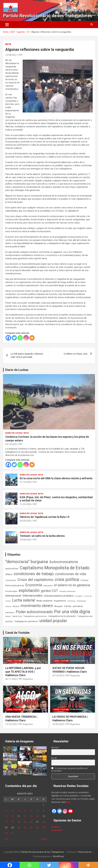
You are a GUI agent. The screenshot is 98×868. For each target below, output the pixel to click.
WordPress (58, 856)
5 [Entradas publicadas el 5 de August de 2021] (25, 811)
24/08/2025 (26, 540)
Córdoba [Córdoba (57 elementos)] (84, 580)
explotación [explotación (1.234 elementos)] (29, 591)
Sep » (44, 839)
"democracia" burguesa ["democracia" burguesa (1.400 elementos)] (27, 562)
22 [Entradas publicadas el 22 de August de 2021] (44, 822)
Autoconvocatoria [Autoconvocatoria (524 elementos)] (64, 562)
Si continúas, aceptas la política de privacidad (70, 770)
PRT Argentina (26, 679)
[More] (32, 338)
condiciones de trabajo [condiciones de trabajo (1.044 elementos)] (34, 574)
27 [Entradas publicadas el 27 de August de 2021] (31, 828)
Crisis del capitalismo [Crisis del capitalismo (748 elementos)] (35, 580)
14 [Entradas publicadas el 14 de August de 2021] (37, 816)
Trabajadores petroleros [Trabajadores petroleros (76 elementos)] (26, 621)
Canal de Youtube (17, 633)
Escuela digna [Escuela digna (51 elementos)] (11, 591)
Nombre (55, 748)
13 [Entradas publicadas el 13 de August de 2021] (31, 816)
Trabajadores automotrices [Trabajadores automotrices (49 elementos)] (35, 616)
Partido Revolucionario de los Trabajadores (48, 16)
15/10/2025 (11, 724)
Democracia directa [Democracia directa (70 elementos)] (15, 585)
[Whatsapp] (20, 338)
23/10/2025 (58, 676)
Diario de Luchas (17, 370)
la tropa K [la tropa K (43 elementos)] (79, 596)
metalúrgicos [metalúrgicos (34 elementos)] (81, 601)
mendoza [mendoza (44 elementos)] (71, 601)
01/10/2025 (26, 482)
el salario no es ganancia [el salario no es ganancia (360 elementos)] (72, 585)
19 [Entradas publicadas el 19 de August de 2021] (25, 822)
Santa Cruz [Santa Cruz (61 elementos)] (17, 616)
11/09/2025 (26, 504)
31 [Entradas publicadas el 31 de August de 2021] (12, 833)
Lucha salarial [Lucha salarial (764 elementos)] (23, 600)
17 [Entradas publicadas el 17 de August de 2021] (12, 822)
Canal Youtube (14, 661)
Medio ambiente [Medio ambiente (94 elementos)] (44, 601)
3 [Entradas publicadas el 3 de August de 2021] (12, 811)
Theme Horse (84, 852)
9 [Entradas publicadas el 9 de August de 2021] (6, 816)
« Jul (5, 839)
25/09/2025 (58, 724)
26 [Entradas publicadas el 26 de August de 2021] (25, 828)
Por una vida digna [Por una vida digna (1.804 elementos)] (72, 612)
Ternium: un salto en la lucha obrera (42, 536)
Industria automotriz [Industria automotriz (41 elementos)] (67, 591)
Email (54, 758)
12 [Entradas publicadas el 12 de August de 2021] (25, 816)
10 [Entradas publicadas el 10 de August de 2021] (12, 816)
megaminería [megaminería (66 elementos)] (60, 601)
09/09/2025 (26, 521)
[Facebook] (8, 338)
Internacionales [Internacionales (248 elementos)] (33, 596)
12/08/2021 (11, 55)
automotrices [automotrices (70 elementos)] (12, 569)
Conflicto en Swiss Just (76, 354)
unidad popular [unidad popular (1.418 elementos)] (53, 621)
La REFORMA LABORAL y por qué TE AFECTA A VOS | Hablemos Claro (23, 672)
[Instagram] (26, 338)
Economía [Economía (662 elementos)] (34, 585)
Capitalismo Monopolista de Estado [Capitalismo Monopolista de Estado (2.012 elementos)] (55, 568)
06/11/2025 (11, 679)
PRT (21, 55)
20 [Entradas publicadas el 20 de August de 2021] (31, 822)
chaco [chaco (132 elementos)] (9, 574)
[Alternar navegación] (7, 25)
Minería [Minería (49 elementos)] (16, 606)
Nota (8, 44)
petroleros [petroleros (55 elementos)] (10, 612)
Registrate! (57, 830)
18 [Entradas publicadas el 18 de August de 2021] (19, 822)
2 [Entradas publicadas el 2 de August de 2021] (6, 811)
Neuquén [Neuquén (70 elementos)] (59, 606)
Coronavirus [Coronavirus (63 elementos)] (11, 580)
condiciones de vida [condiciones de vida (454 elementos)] (71, 574)
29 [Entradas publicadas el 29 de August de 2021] (44, 828)
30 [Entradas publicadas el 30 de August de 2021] (6, 833)
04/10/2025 (11, 444)
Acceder (56, 827)
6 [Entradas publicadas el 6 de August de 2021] (31, 811)
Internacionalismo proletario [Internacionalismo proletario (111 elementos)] (59, 596)
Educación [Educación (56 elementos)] (48, 586)
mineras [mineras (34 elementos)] (8, 606)
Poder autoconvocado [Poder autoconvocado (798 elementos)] (34, 612)
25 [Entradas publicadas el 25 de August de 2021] (19, 828)
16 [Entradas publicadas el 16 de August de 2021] (6, 822)
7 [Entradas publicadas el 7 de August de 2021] (37, 811)
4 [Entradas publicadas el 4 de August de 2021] (19, 811)
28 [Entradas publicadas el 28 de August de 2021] (37, 828)
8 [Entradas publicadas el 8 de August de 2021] (44, 811)
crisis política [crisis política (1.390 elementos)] (67, 579)
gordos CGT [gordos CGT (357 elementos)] (49, 591)
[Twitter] (14, 338)
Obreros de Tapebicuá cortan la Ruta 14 (45, 517)
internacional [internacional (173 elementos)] (13, 596)
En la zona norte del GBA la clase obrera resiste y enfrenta (56, 478)
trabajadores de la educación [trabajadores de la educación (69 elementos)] (62, 616)
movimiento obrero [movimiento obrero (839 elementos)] (37, 606)
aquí (68, 802)
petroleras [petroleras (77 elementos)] (78, 606)
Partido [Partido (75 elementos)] (68, 606)
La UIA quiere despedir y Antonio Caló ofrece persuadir (27, 355)
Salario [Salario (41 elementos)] (8, 616)
